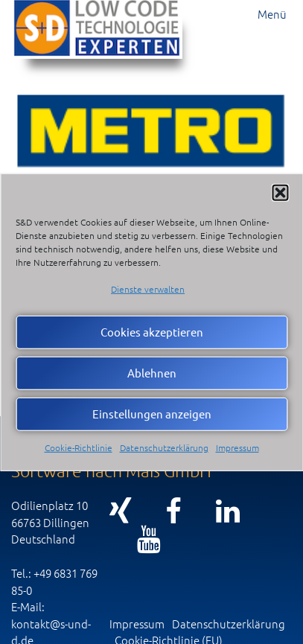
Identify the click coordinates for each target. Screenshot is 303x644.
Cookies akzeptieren (152, 332)
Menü (272, 14)
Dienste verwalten (148, 288)
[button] (280, 192)
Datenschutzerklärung (164, 447)
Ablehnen (152, 373)
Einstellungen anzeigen (152, 414)
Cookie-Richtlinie (79, 447)
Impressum (237, 447)
